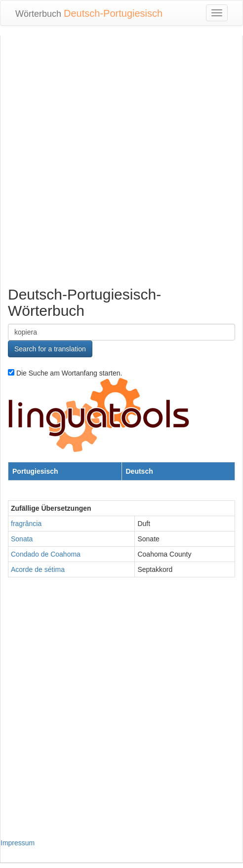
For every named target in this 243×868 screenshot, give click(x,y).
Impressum (18, 843)
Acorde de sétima (38, 569)
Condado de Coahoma (46, 554)
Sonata (22, 539)
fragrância (26, 524)
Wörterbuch (89, 13)
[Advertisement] (118, 158)
